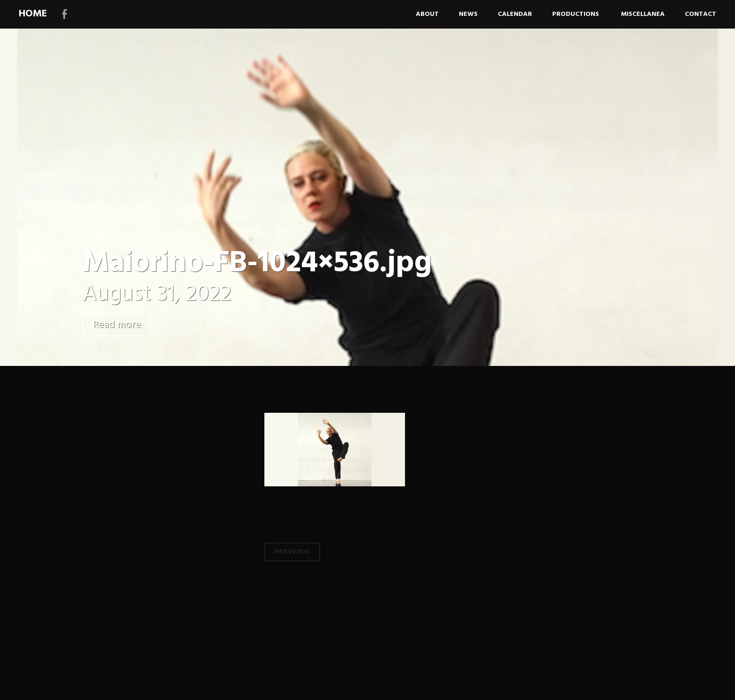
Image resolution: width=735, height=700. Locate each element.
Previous (292, 552)
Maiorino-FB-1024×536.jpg (257, 264)
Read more (117, 325)
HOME (33, 14)
